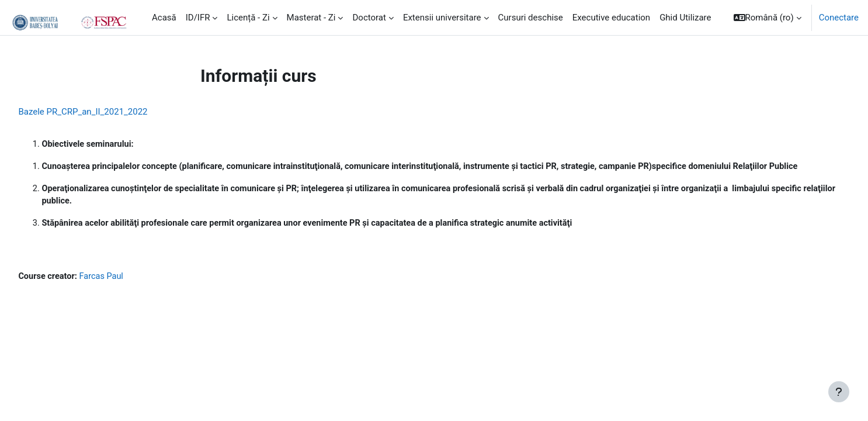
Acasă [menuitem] (164, 18)
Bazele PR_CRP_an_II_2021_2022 (109, 112)
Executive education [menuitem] (611, 18)
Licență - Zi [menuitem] (248, 18)
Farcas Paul (130, 292)
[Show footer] (839, 392)
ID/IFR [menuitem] (198, 18)
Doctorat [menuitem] (369, 18)
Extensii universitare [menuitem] (442, 18)
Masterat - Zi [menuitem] (311, 18)
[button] (768, 18)
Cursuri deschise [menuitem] (531, 18)
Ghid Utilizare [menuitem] (685, 18)
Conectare (839, 18)
